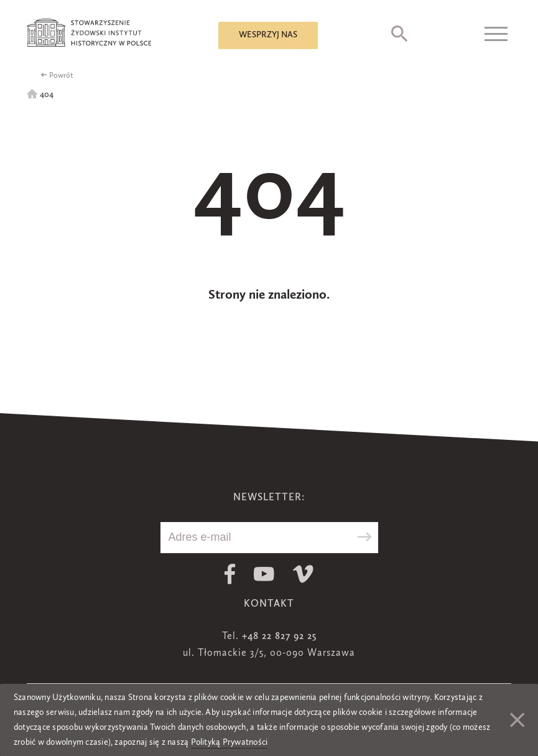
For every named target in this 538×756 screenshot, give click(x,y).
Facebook (230, 574)
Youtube (264, 574)
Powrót (61, 76)
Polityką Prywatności (230, 742)
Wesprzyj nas (268, 35)
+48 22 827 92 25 (279, 637)
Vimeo (303, 574)
